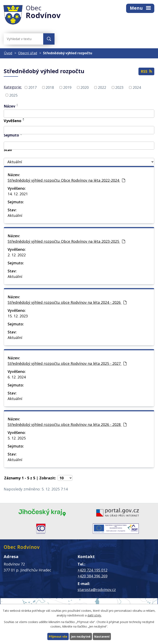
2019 (67, 87)
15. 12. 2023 (18, 316)
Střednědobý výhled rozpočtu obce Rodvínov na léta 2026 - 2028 (67, 424)
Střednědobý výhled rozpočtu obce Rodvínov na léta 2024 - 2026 (67, 302)
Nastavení (102, 636)
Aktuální (15, 215)
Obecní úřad (28, 53)
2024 (137, 87)
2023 (119, 87)
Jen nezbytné (81, 636)
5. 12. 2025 (17, 438)
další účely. (95, 615)
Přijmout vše (58, 636)
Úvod (8, 53)
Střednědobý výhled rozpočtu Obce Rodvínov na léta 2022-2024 (66, 180)
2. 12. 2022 (17, 255)
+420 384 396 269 (92, 576)
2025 (13, 95)
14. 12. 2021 (18, 194)
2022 (102, 87)
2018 (50, 87)
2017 (33, 87)
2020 (85, 87)
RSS (146, 71)
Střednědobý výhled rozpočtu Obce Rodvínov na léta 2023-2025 (66, 241)
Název (9, 106)
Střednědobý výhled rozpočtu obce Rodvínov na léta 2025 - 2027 (67, 363)
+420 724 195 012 (92, 570)
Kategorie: (13, 87)
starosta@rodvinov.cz (97, 590)
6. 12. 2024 (17, 377)
